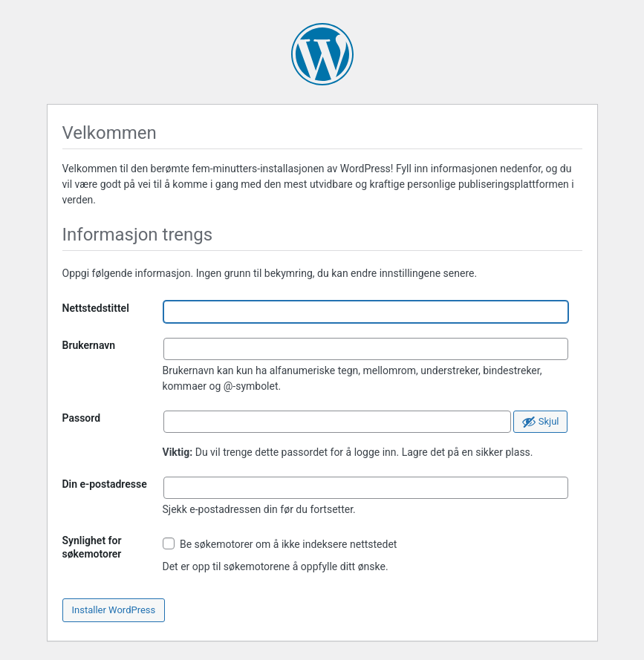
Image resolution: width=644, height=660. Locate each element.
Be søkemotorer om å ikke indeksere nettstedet (280, 544)
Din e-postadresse (105, 484)
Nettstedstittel (96, 308)
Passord (82, 418)
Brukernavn (89, 345)
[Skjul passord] (540, 422)
